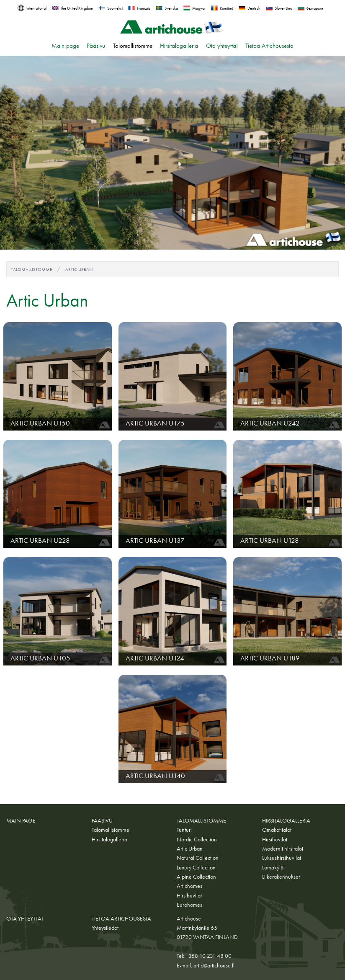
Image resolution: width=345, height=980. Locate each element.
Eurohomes (189, 905)
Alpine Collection (196, 877)
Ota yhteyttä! (222, 46)
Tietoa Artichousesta (269, 46)
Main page (65, 46)
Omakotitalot (277, 830)
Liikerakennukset (281, 877)
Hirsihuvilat (189, 895)
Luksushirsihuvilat (282, 858)
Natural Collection (198, 858)
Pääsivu (96, 46)
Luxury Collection (196, 867)
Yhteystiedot (105, 928)
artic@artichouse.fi (214, 965)
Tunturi (184, 830)
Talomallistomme (133, 46)
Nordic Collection (197, 839)
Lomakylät (273, 867)
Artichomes (189, 886)
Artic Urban (79, 269)
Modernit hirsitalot (283, 848)
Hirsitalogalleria (179, 46)
